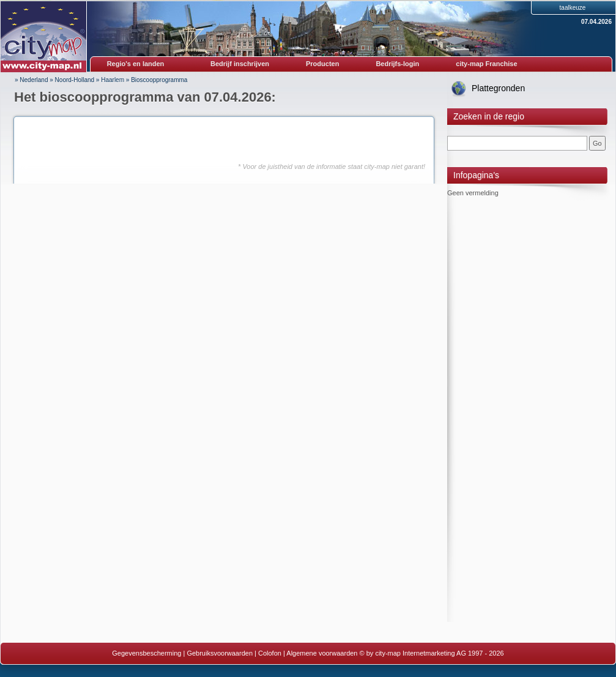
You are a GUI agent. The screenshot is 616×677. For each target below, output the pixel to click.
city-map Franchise (486, 64)
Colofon (270, 653)
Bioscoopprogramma (159, 80)
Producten (322, 64)
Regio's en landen (136, 64)
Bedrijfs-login (397, 64)
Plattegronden (498, 88)
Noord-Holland (75, 80)
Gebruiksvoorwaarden (220, 653)
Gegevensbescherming (147, 653)
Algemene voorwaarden (322, 653)
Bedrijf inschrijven (240, 64)
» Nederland (31, 80)
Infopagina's (476, 175)
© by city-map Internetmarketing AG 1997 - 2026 (432, 653)
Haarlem (113, 80)
